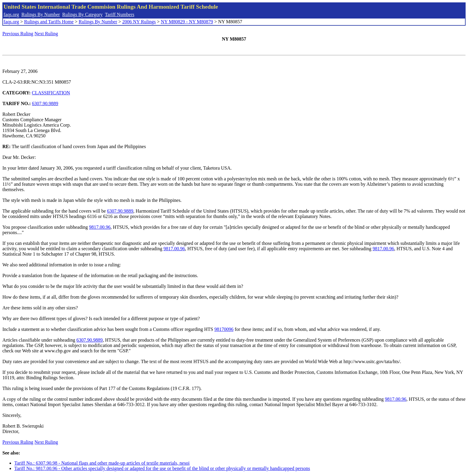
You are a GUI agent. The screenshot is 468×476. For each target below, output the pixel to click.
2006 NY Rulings (139, 22)
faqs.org (11, 14)
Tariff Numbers (120, 14)
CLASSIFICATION (51, 93)
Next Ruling (46, 34)
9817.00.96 (100, 227)
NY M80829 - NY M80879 (187, 22)
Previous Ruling (18, 34)
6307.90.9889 (45, 103)
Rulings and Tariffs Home (49, 22)
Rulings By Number (41, 14)
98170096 (224, 329)
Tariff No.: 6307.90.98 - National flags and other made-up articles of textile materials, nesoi (102, 463)
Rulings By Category (83, 14)
